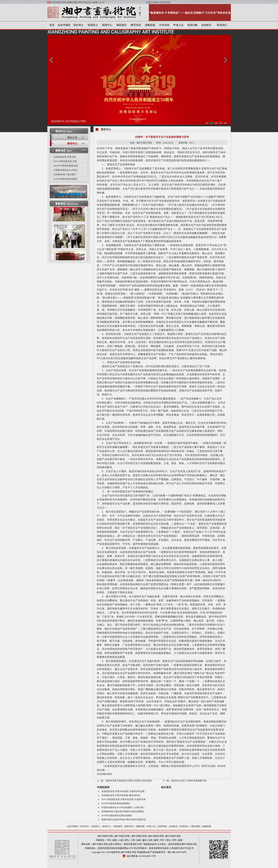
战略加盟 (72, 2)
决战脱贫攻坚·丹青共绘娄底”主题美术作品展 (123, 791)
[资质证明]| (82, 2)
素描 (180, 840)
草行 (162, 840)
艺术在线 (164, 25)
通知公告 (72, 138)
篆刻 (145, 840)
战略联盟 (150, 25)
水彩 (150, 840)
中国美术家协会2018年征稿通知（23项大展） (123, 807)
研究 (174, 840)
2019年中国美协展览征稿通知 (116, 803)
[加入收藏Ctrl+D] (117, 2)
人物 (121, 840)
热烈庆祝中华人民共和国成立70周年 (69, 121)
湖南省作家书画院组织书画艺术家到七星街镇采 (129, 781)
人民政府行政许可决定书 (181, 848)
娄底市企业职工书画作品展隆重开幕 (189, 781)
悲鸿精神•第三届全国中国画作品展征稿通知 (123, 811)
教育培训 (136, 25)
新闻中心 (107, 25)
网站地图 (196, 826)
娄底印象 (192, 25)
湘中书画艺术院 (105, 836)
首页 (52, 25)
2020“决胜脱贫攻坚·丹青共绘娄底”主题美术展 (123, 799)
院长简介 (79, 25)
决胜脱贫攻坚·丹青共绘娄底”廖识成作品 (121, 795)
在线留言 (206, 25)
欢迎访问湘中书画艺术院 (158, 2)
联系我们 (63, 2)
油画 (139, 840)
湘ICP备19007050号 (177, 852)
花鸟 (127, 840)
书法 (109, 840)
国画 (115, 840)
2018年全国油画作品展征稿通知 (117, 816)
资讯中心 (72, 144)
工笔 (133, 840)
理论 (168, 840)
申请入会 (178, 25)
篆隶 (156, 840)
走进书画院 (64, 25)
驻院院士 (93, 25)
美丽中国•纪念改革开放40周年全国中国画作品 (124, 820)
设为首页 (54, 2)
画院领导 (121, 25)
